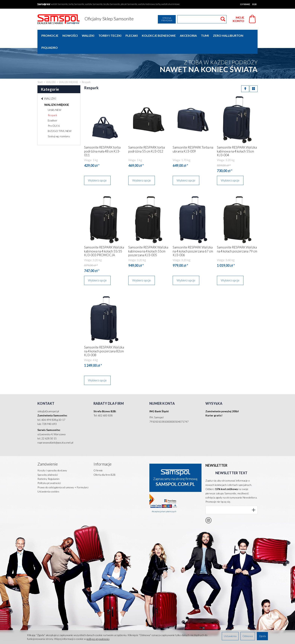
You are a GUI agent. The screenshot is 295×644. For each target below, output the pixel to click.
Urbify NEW (55, 98)
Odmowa (248, 636)
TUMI (205, 35)
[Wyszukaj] (223, 19)
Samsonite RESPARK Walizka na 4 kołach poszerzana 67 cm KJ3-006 (193, 239)
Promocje (50, 35)
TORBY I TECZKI (110, 35)
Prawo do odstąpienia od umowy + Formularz (63, 475)
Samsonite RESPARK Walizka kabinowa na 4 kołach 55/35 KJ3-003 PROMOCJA (104, 239)
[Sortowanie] (245, 77)
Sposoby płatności (48, 462)
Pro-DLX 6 (54, 114)
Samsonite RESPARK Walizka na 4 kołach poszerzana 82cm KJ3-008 (104, 339)
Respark (52, 103)
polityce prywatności (98, 639)
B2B (254, 4)
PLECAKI (132, 35)
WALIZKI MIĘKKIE (57, 93)
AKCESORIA (188, 35)
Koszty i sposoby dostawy (52, 458)
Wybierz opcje (97, 168)
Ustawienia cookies (48, 479)
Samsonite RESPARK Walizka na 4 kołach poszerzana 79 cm (237, 237)
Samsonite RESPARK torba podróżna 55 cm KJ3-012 (147, 137)
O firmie (245, 4)
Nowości (70, 35)
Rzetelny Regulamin (48, 466)
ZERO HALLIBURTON (228, 35)
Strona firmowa (167, 19)
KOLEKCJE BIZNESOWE (159, 35)
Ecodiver (53, 108)
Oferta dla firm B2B (105, 462)
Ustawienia (230, 636)
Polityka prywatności (49, 471)
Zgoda (262, 636)
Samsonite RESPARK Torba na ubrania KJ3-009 (193, 137)
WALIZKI (88, 35)
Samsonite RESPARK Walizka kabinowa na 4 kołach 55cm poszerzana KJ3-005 (148, 239)
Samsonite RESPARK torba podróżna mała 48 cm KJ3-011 (102, 139)
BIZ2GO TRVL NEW (60, 119)
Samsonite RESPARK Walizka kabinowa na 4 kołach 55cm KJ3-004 (237, 139)
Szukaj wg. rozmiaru (59, 124)
